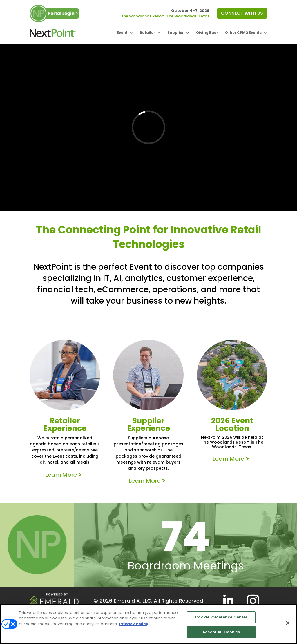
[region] (148, 624)
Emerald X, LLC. (133, 601)
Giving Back (207, 33)
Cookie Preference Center (221, 617)
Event (122, 33)
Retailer (147, 33)
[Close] (288, 623)
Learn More (61, 475)
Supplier (176, 33)
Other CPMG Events (243, 33)
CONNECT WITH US (242, 13)
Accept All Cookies (221, 632)
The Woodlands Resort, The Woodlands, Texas (165, 16)
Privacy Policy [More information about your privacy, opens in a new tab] (134, 624)
